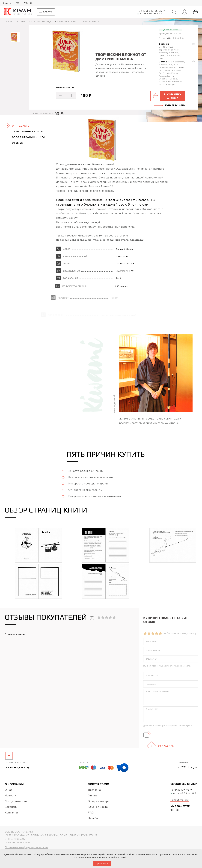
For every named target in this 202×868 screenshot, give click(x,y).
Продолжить (102, 864)
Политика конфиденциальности (26, 848)
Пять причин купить (27, 131)
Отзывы (163, 38)
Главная (8, 22)
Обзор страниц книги (28, 137)
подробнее (46, 854)
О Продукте (21, 126)
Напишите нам (180, 800)
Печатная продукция (41, 22)
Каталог (21, 22)
